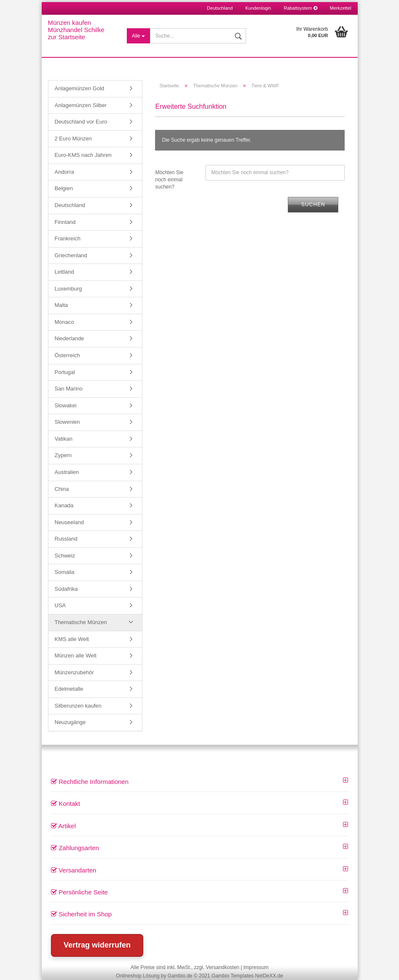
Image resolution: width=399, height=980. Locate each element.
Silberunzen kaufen (78, 706)
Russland (66, 539)
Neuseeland (69, 522)
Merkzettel (341, 8)
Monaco (64, 322)
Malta (62, 305)
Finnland (65, 222)
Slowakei (66, 405)
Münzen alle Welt (76, 656)
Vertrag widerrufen (97, 945)
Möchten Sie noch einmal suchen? (169, 180)
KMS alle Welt (72, 639)
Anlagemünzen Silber (81, 105)
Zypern (63, 455)
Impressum (256, 967)
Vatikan (64, 439)
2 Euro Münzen (73, 139)
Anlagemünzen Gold (80, 88)
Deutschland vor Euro (81, 122)
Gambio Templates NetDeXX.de (247, 976)
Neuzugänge (70, 722)
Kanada (64, 505)
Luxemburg (68, 289)
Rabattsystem (300, 8)
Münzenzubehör (74, 672)
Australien (67, 472)
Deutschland (70, 205)
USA (60, 605)
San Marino (69, 389)
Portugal (65, 372)
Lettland (64, 272)
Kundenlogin (258, 8)
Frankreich (68, 238)
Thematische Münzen (81, 622)
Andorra (64, 172)
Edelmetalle (69, 689)
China (62, 489)
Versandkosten (223, 967)
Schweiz (65, 556)
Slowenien (67, 422)
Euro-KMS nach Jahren (83, 155)
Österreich (67, 355)
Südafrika (66, 589)
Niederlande (70, 338)
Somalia (65, 572)
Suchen (313, 205)
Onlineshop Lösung (138, 976)
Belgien (64, 188)
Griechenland (71, 255)
